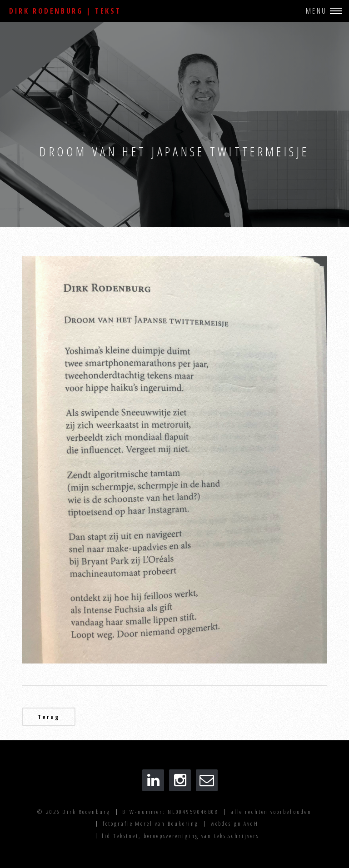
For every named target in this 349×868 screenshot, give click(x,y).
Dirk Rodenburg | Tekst (65, 11)
